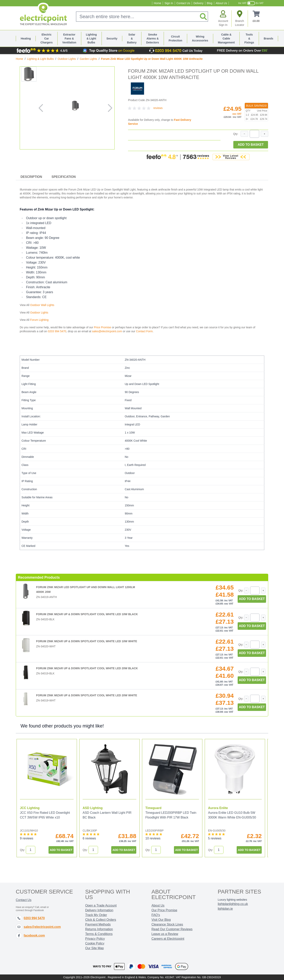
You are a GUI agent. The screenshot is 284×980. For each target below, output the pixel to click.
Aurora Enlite (218, 808)
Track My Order (96, 915)
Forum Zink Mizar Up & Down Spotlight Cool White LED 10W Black (87, 614)
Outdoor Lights (67, 59)
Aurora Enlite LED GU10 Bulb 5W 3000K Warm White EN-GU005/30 (232, 815)
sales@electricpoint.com (107, 331)
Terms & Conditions (99, 934)
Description (31, 177)
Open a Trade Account (101, 905)
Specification (64, 177)
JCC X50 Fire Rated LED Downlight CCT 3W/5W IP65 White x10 (45, 815)
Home (157, 3)
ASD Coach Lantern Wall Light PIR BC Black (107, 815)
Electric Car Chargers (46, 38)
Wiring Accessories (200, 38)
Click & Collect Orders (101, 920)
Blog (210, 3)
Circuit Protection (175, 38)
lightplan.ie (225, 909)
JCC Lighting (30, 808)
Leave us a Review (165, 934)
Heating (26, 38)
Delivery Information (99, 910)
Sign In (169, 3)
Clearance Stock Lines (167, 924)
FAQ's (156, 915)
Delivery (199, 3)
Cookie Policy (95, 943)
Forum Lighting (39, 320)
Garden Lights (88, 59)
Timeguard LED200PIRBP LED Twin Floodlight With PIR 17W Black (171, 815)
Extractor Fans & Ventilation (69, 38)
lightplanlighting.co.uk (233, 904)
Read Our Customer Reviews (172, 929)
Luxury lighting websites (232, 900)
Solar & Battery (132, 38)
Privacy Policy (95, 939)
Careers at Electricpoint (168, 939)
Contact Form (144, 331)
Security (112, 38)
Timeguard (153, 808)
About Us (221, 3)
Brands (268, 38)
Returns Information (99, 929)
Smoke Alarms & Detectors (153, 38)
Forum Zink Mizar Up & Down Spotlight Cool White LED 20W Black (87, 668)
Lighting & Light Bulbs (91, 38)
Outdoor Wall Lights (42, 305)
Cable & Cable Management (226, 38)
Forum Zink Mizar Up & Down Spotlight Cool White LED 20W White (87, 695)
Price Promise (102, 327)
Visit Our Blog (161, 920)
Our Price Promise (164, 910)
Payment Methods (98, 924)
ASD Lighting (93, 808)
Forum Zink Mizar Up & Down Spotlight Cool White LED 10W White (87, 641)
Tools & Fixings (249, 38)
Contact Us (183, 3)
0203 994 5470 (57, 331)
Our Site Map (94, 948)
